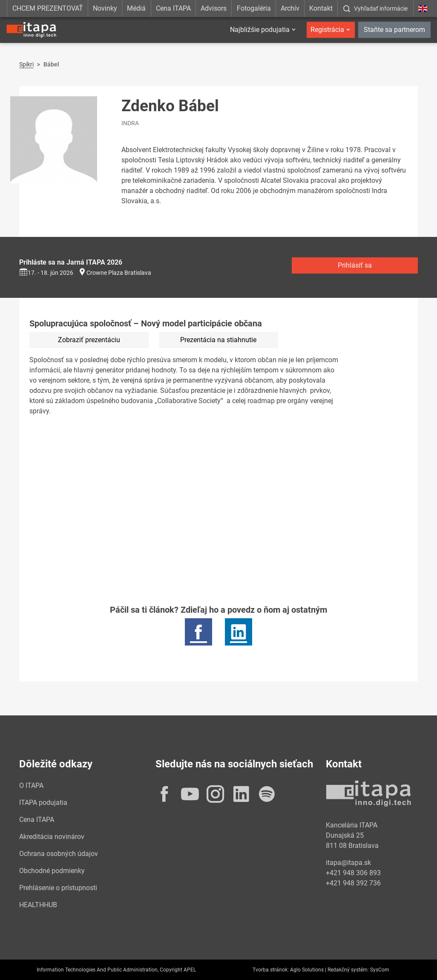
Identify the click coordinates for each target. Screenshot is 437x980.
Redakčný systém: (348, 970)
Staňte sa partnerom (394, 30)
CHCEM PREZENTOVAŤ (48, 8)
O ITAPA (31, 785)
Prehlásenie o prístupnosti (58, 888)
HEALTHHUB (38, 905)
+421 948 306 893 (353, 873)
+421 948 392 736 (353, 883)
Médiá (136, 8)
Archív (290, 8)
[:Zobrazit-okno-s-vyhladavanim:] (375, 9)
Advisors (214, 8)
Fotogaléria (254, 8)
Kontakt (321, 8)
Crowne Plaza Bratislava (119, 273)
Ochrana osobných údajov (59, 854)
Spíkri (26, 64)
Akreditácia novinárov (52, 837)
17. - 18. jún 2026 (46, 273)
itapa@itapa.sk (348, 863)
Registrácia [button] (327, 30)
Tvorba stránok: (271, 970)
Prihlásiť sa (355, 265)
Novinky (105, 8)
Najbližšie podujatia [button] (260, 30)
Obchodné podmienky (52, 871)
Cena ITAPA (173, 8)
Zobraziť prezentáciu (89, 340)
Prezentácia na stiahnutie (218, 340)
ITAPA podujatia (43, 803)
